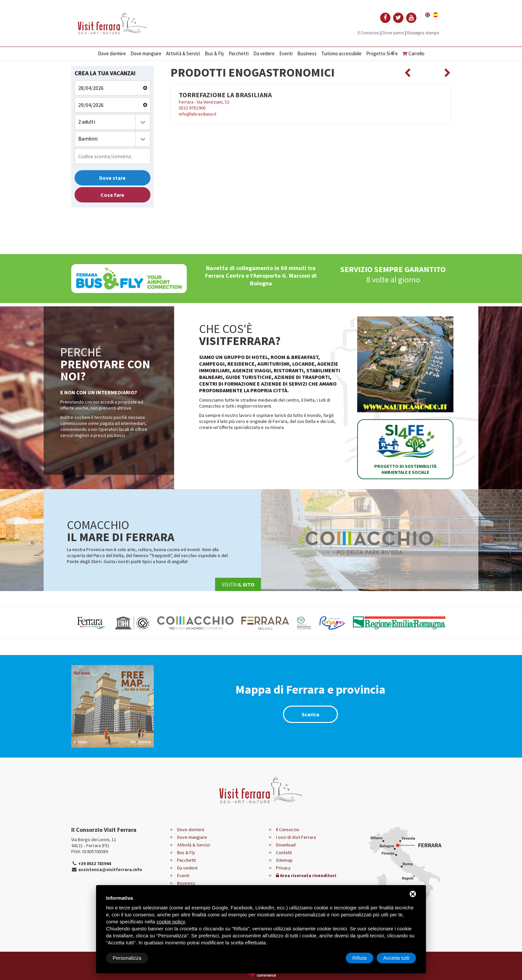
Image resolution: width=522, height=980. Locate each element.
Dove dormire (112, 53)
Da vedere (264, 53)
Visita (238, 584)
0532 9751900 (192, 108)
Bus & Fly (214, 53)
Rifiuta (360, 958)
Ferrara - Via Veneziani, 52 (204, 102)
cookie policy (171, 922)
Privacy (283, 868)
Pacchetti (239, 53)
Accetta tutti (396, 958)
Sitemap (284, 860)
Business (307, 53)
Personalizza (127, 958)
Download (286, 845)
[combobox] (113, 122)
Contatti (284, 852)
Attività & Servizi (183, 53)
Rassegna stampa (423, 33)
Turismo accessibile (341, 53)
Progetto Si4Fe (382, 53)
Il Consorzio (369, 33)
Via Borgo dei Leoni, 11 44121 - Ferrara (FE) (94, 842)
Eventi (286, 53)
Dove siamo (393, 33)
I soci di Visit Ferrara (296, 837)
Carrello (413, 53)
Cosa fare (112, 195)
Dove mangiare (146, 53)
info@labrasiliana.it (198, 114)
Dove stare (112, 178)
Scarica (310, 714)
